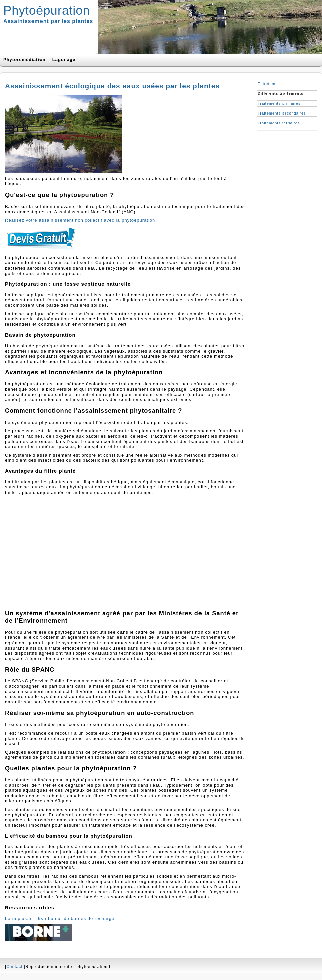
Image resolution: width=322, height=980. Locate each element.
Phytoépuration (47, 11)
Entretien (267, 84)
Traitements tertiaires (279, 123)
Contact (14, 967)
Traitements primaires (279, 103)
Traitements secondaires (282, 113)
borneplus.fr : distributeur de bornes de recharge (60, 919)
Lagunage (64, 59)
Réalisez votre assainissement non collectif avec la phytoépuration (80, 220)
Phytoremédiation (24, 59)
